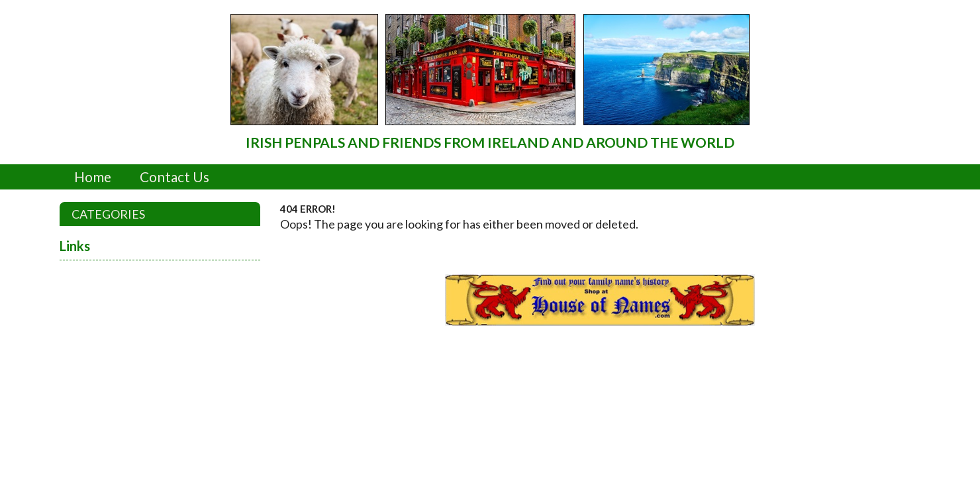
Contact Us (174, 177)
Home (93, 177)
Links (75, 246)
